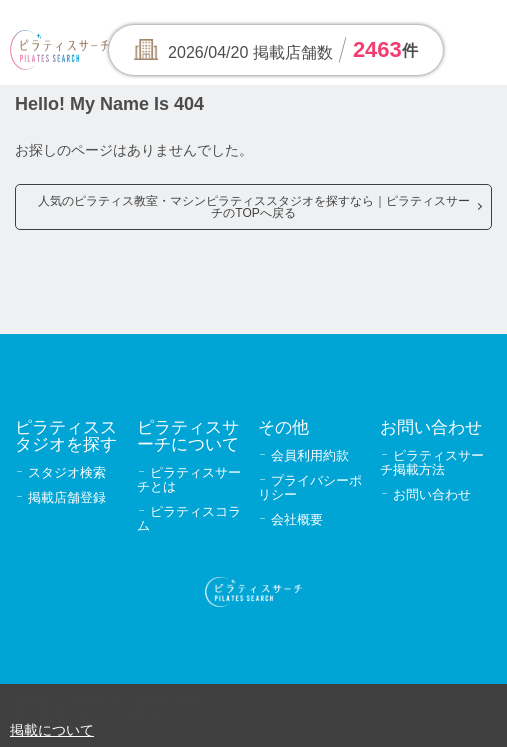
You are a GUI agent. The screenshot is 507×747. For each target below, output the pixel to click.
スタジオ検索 (67, 472)
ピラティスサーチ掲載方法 (432, 462)
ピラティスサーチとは (189, 479)
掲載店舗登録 (67, 497)
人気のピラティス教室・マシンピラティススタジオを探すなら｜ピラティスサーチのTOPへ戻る (254, 207)
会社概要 (297, 519)
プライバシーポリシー (310, 487)
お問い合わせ (432, 494)
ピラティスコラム (189, 518)
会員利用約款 (310, 455)
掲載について (52, 730)
